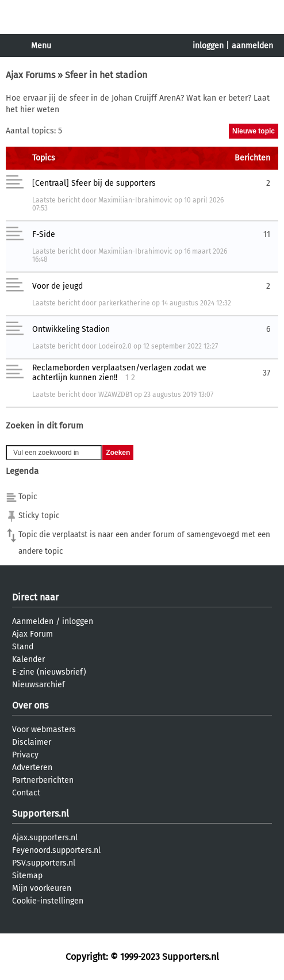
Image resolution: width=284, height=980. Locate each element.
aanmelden (252, 46)
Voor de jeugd (57, 286)
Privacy (25, 755)
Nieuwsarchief (39, 685)
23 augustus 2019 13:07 (179, 395)
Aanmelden (33, 621)
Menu (41, 46)
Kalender (28, 659)
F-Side (44, 234)
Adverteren (32, 767)
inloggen (208, 46)
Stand (23, 647)
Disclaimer (32, 742)
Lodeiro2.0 (115, 346)
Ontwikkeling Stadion (71, 329)
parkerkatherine (124, 303)
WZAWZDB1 (115, 395)
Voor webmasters (44, 730)
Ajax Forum (32, 634)
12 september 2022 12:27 (181, 346)
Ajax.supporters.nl (45, 838)
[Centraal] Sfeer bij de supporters (94, 183)
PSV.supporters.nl (44, 863)
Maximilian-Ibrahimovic (135, 200)
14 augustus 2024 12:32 (196, 303)
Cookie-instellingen (48, 901)
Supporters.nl (41, 814)
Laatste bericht (56, 200)
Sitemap (27, 876)
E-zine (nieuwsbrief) (49, 672)
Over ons (30, 705)
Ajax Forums (30, 75)
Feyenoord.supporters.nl (56, 850)
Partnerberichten (43, 780)
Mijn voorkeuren (42, 888)
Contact (26, 793)
